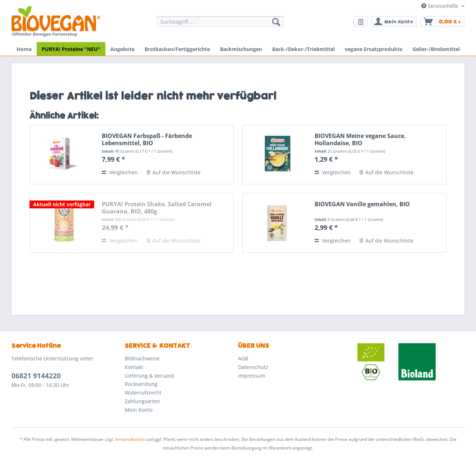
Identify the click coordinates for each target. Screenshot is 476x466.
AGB (243, 358)
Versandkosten (130, 439)
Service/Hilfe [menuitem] (440, 6)
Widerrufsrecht (143, 393)
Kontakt (134, 367)
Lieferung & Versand (149, 376)
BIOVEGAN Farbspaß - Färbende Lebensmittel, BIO (147, 139)
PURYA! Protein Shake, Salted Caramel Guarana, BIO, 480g (157, 208)
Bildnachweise (142, 358)
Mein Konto (139, 410)
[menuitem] (220, 25)
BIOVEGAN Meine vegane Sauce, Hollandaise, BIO (360, 139)
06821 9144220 (36, 376)
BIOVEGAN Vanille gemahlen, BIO (362, 204)
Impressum (252, 376)
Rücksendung (141, 384)
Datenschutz (253, 367)
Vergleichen (120, 172)
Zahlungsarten (142, 401)
